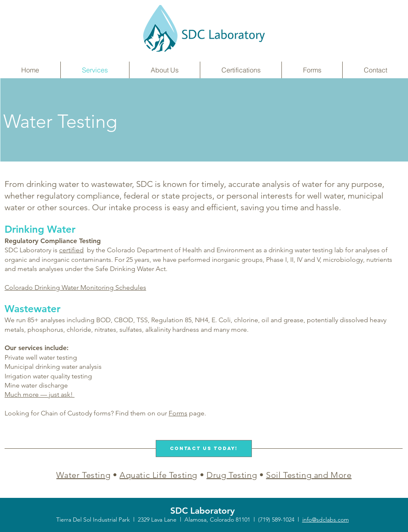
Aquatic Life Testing (158, 475)
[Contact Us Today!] (204, 449)
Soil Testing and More (309, 475)
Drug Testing (232, 475)
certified (71, 250)
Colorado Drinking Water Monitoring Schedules (75, 287)
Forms (178, 413)
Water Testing (83, 475)
